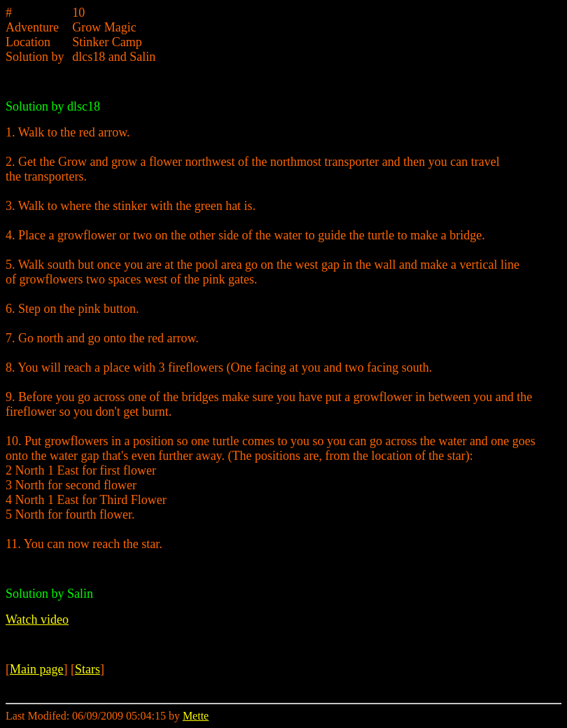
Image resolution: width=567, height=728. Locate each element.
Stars (87, 669)
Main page (36, 669)
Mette (196, 716)
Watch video (37, 619)
